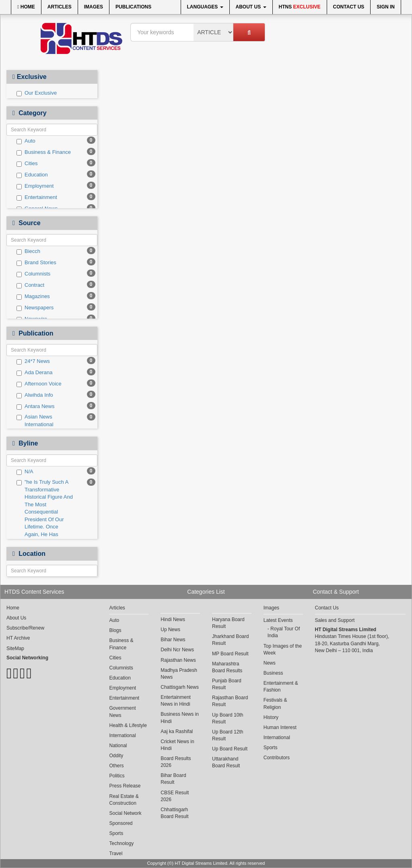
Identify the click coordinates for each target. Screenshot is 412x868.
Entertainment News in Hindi (176, 701)
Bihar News (173, 640)
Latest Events (278, 620)
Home (26, 7)
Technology (122, 843)
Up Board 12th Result (228, 735)
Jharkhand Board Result (230, 640)
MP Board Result (230, 654)
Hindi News (173, 619)
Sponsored (121, 823)
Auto (26, 141)
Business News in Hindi (180, 718)
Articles (60, 7)
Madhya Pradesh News (179, 674)
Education (32, 175)
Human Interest (280, 727)
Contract (30, 285)
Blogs (115, 630)
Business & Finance (44, 152)
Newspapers (35, 308)
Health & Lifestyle (128, 725)
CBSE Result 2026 (175, 796)
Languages (205, 7)
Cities (27, 164)
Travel (116, 853)
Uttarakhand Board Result (226, 762)
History (271, 717)
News (270, 663)
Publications (133, 7)
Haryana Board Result (228, 623)
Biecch (28, 251)
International (123, 735)
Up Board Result (230, 749)
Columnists (33, 274)
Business (273, 673)
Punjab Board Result (227, 684)
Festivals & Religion (275, 703)
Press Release (125, 786)
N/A (25, 472)
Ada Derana (34, 373)
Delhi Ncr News (177, 650)
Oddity (116, 756)
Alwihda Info (35, 395)
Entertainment (37, 197)
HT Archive (18, 638)
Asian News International (35, 421)
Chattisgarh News (180, 687)
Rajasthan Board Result (230, 701)
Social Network (126, 813)
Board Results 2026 (176, 762)
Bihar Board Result (173, 779)
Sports (116, 833)
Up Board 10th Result (228, 718)
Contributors (277, 758)
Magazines (33, 296)
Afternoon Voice (39, 384)
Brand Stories (36, 263)
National (118, 746)
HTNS (300, 7)
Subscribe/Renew (25, 628)
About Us (251, 7)
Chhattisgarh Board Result (174, 813)
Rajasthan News (178, 660)
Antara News (35, 406)
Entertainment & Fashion (281, 687)
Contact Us (349, 7)
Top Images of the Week (283, 649)
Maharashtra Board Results (227, 667)
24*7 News (33, 361)
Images (94, 7)
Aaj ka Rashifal (177, 731)
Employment (35, 186)
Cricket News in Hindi (177, 745)
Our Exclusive (37, 93)
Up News (170, 630)
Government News (123, 712)
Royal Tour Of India (284, 632)
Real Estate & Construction (124, 800)
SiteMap (15, 648)
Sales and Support (335, 620)
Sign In (386, 7)
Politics (117, 776)
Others (117, 766)
